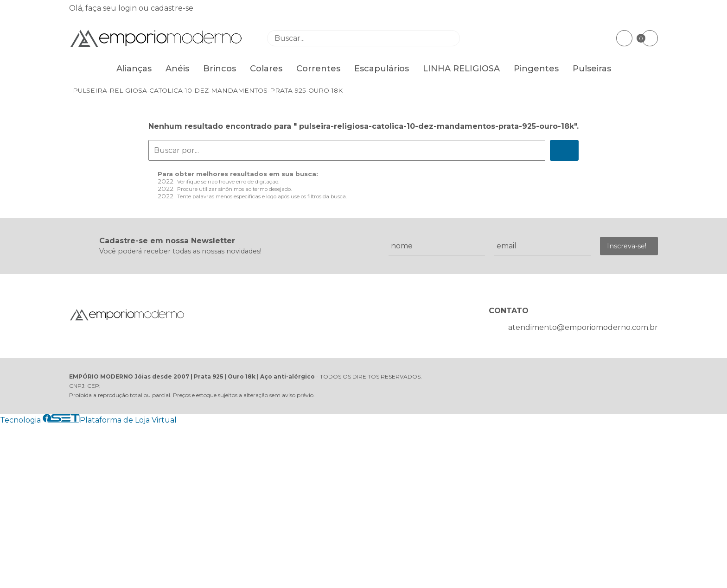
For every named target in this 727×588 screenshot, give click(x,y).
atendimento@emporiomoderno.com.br (583, 327)
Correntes (318, 69)
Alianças (134, 69)
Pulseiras (592, 69)
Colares (266, 69)
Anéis (177, 69)
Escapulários (382, 69)
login (128, 8)
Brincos (220, 69)
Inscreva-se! (627, 246)
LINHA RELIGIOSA (461, 69)
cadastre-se (172, 8)
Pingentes (536, 69)
